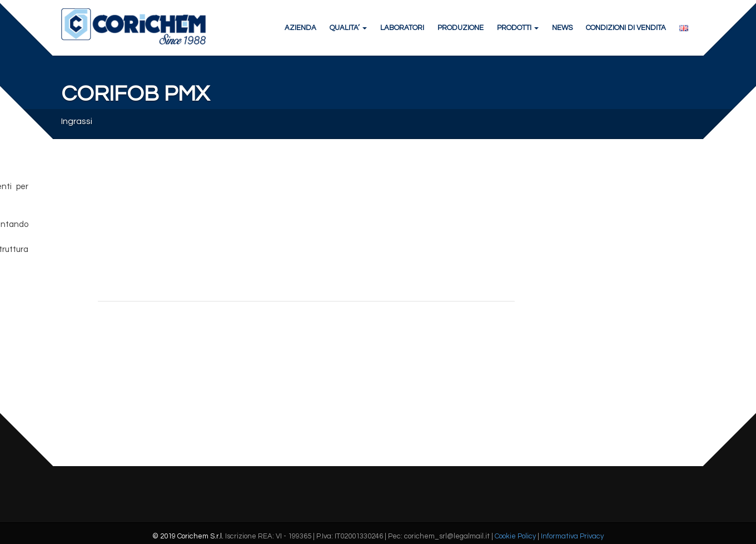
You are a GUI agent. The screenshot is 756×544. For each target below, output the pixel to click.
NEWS (562, 28)
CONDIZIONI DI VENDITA (626, 28)
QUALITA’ (348, 28)
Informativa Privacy (572, 536)
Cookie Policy (515, 536)
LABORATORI (402, 28)
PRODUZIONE (461, 28)
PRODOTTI (518, 28)
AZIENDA (300, 28)
